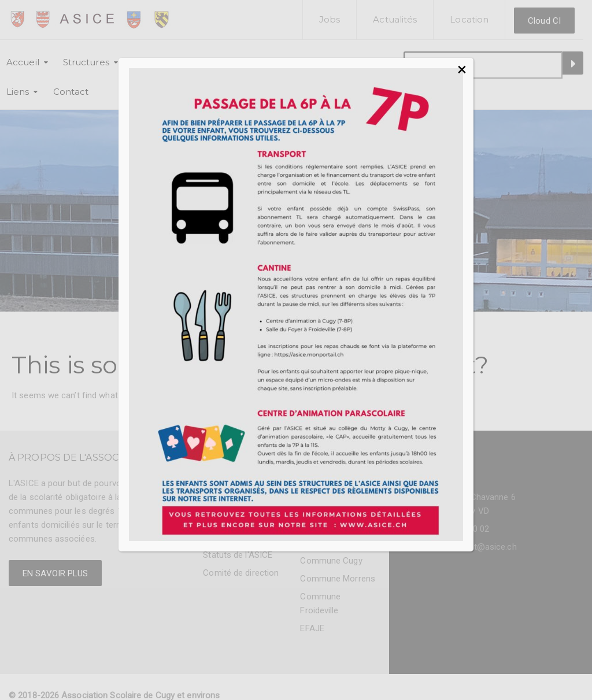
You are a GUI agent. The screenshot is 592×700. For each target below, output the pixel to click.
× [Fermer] (462, 69)
